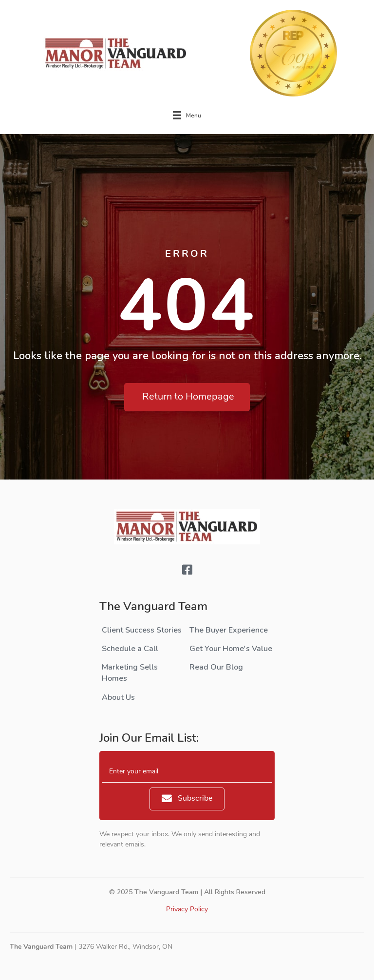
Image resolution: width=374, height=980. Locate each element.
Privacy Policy (187, 910)
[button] (187, 397)
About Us (118, 697)
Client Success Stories (142, 630)
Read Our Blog (216, 667)
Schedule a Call (130, 649)
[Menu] (187, 115)
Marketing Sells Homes (130, 673)
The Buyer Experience (229, 630)
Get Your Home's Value (231, 649)
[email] (187, 772)
